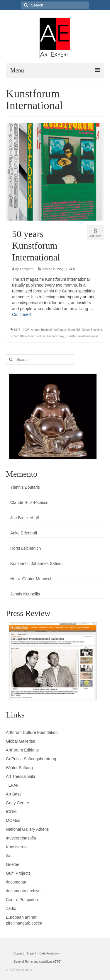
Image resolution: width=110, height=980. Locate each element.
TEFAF (12, 785)
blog (61, 269)
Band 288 (74, 330)
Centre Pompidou (22, 900)
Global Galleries (21, 741)
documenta (16, 882)
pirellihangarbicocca (24, 923)
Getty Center (17, 803)
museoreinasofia (21, 838)
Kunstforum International (82, 336)
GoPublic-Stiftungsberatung (31, 759)
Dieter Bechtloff (92, 330)
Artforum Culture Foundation (32, 732)
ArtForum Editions (22, 750)
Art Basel (14, 794)
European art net (21, 917)
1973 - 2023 (22, 330)
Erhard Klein (19, 336)
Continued (21, 314)
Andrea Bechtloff (42, 330)
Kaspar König (55, 336)
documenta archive (23, 891)
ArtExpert (60, 330)
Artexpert (26, 269)
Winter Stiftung (19, 768)
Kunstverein (17, 847)
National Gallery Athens (27, 829)
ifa (8, 856)
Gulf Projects (18, 873)
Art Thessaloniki (20, 776)
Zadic (11, 908)
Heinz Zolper (37, 336)
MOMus (13, 820)
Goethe (13, 864)
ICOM (11, 812)
